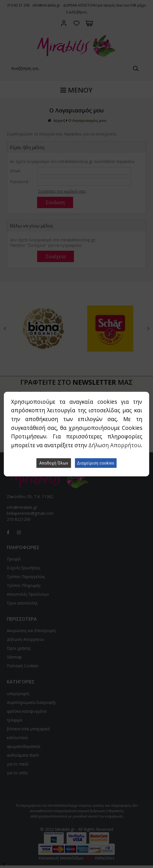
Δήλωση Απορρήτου (115, 445)
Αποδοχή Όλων (54, 463)
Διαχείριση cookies (96, 463)
